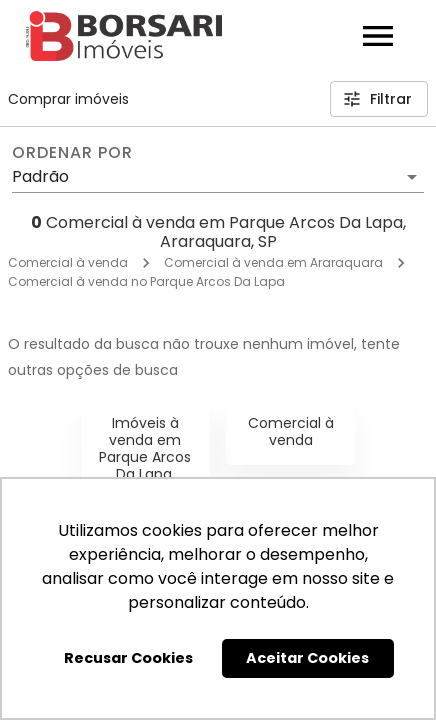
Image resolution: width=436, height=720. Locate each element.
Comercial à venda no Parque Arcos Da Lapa (146, 281)
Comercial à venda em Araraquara (273, 262)
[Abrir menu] (378, 36)
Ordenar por (72, 153)
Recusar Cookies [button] (128, 658)
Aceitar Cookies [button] (307, 658)
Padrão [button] (40, 176)
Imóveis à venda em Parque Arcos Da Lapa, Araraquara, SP (145, 465)
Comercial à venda (68, 262)
